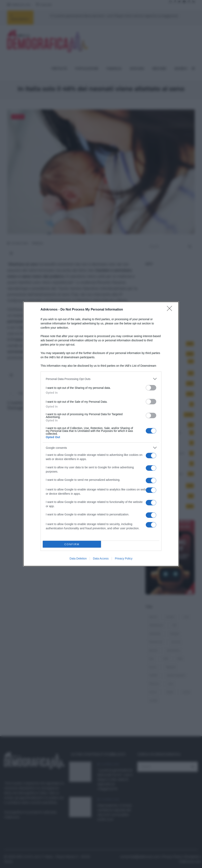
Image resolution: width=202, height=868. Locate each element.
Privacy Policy (124, 558)
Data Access (101, 558)
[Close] (171, 310)
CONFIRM (72, 544)
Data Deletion (78, 558)
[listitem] (101, 379)
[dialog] (101, 434)
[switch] (151, 388)
